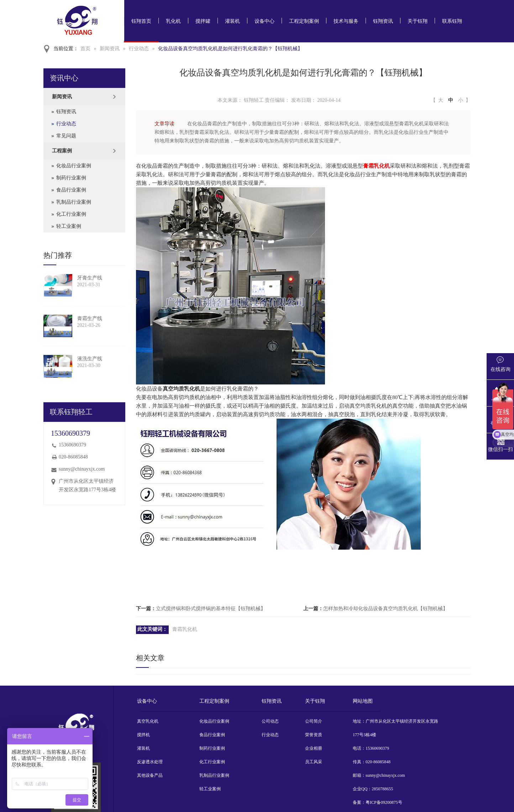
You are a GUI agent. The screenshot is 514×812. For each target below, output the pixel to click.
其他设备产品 (150, 775)
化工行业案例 (71, 214)
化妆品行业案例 (74, 166)
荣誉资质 (314, 735)
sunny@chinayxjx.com (82, 469)
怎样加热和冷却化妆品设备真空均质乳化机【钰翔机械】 (385, 609)
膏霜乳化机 (376, 166)
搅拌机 (143, 735)
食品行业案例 (71, 190)
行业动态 (139, 49)
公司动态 (270, 721)
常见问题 (66, 136)
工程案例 (62, 151)
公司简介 (314, 721)
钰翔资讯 (383, 21)
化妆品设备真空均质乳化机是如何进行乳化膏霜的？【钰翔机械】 (230, 49)
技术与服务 (346, 21)
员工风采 (314, 762)
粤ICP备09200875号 (384, 802)
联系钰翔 (452, 21)
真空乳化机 (148, 721)
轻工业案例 (69, 226)
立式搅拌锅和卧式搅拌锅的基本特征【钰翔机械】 (211, 609)
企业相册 (314, 748)
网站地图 (363, 701)
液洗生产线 (90, 359)
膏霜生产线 (90, 318)
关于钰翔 (418, 21)
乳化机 (173, 21)
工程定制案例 (304, 21)
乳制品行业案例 (74, 202)
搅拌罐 (203, 21)
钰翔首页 (141, 21)
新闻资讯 (110, 49)
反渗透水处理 (150, 762)
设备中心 (264, 21)
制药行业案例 (71, 178)
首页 (85, 49)
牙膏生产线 (90, 278)
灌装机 (232, 21)
